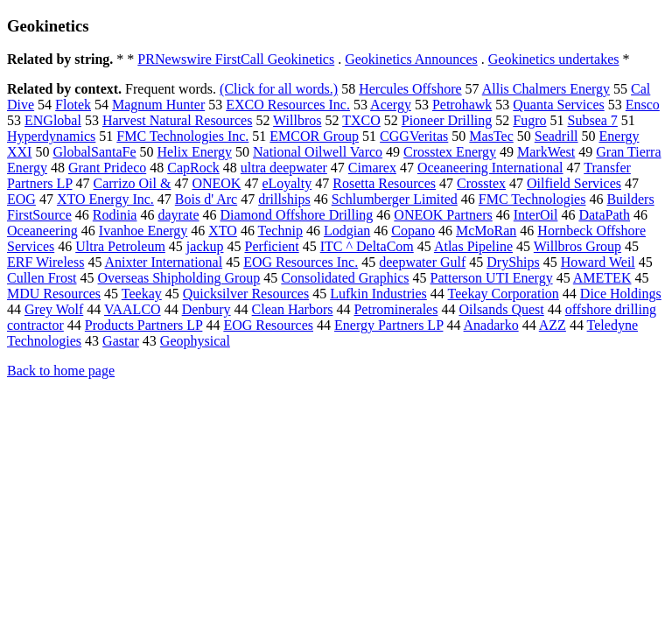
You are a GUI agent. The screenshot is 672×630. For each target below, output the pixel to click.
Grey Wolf (54, 309)
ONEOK (216, 183)
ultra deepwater (284, 168)
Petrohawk (462, 105)
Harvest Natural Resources (178, 120)
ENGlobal (53, 120)
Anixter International (164, 262)
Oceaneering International (490, 168)
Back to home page (61, 371)
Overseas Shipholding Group (179, 278)
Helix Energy (195, 152)
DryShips (513, 262)
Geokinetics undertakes (554, 59)
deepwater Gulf (422, 262)
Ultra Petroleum (120, 246)
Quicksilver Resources (246, 294)
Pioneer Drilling (447, 120)
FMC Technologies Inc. (182, 136)
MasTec (491, 136)
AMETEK (602, 278)
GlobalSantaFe (94, 152)
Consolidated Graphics (345, 278)
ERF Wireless (45, 262)
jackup (205, 246)
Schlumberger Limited (395, 199)
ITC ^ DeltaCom (367, 246)
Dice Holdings (621, 294)
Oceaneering (42, 231)
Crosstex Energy (450, 152)
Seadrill (556, 136)
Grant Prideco (107, 168)
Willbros (297, 120)
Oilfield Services (574, 183)
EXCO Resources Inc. (288, 105)
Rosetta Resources (384, 183)
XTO (223, 231)
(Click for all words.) (279, 89)
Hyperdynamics (51, 136)
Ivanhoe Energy (143, 231)
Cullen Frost (42, 278)
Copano (413, 231)
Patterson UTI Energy (492, 278)
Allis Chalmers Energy (546, 89)
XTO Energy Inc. (105, 199)
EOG (21, 199)
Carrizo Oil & (133, 183)
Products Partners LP (144, 325)
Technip (280, 231)
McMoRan (486, 231)
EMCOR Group (314, 136)
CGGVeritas (414, 136)
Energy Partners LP (388, 325)
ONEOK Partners (443, 215)
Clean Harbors (293, 309)
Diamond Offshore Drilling (297, 215)
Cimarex (372, 168)
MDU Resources (54, 294)
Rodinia (115, 215)
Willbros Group (577, 246)
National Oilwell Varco (318, 152)
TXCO (361, 120)
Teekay (142, 294)
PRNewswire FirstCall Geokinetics (236, 59)
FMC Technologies (532, 199)
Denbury (206, 309)
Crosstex (481, 183)
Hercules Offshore (410, 89)
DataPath (604, 215)
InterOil (536, 215)
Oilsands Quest (501, 309)
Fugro (529, 120)
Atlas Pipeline (473, 246)
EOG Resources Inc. (301, 262)
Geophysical (195, 341)
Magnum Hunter (158, 105)
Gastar (121, 341)
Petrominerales (395, 309)
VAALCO (133, 309)
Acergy (391, 105)
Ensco (643, 105)
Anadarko (491, 325)
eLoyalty (287, 183)
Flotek (73, 105)
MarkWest (546, 152)
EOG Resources (268, 325)
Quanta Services (558, 105)
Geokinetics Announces (411, 59)
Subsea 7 (593, 120)
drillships (284, 199)
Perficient (272, 246)
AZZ (553, 325)
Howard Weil (598, 262)
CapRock (193, 168)
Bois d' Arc (206, 199)
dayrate (178, 215)
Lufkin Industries (378, 294)
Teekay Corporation (504, 294)
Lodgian (347, 231)
